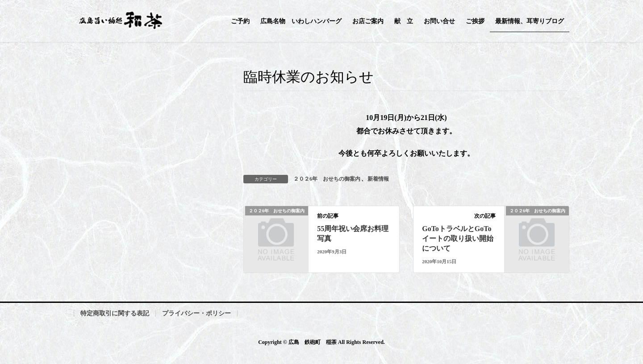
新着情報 (378, 179)
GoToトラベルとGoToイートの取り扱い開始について (458, 239)
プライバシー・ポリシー (196, 313)
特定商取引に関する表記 (115, 313)
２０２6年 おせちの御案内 (327, 179)
